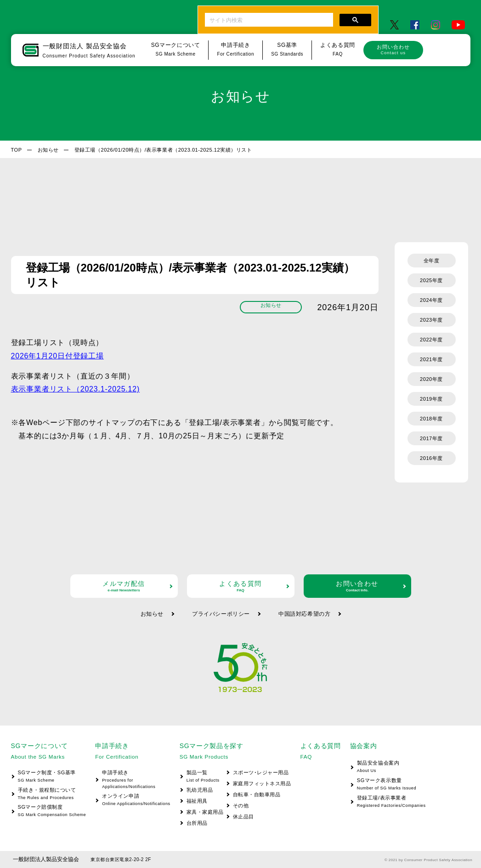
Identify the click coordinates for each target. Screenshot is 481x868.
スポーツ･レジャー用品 (261, 772)
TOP (17, 150)
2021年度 (431, 359)
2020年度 (431, 379)
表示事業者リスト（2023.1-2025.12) (76, 389)
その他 (241, 806)
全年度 (432, 261)
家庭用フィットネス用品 (262, 783)
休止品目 (243, 817)
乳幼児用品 (200, 790)
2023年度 (431, 320)
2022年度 (431, 340)
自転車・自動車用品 (257, 794)
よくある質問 (241, 586)
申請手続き (133, 780)
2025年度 (431, 280)
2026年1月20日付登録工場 (57, 356)
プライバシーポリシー (221, 614)
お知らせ (48, 150)
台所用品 (197, 823)
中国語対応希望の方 (304, 614)
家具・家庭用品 (205, 812)
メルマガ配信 (124, 586)
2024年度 (431, 300)
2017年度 (431, 438)
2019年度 (431, 399)
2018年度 (431, 419)
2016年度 (431, 458)
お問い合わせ (393, 50)
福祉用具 (197, 801)
